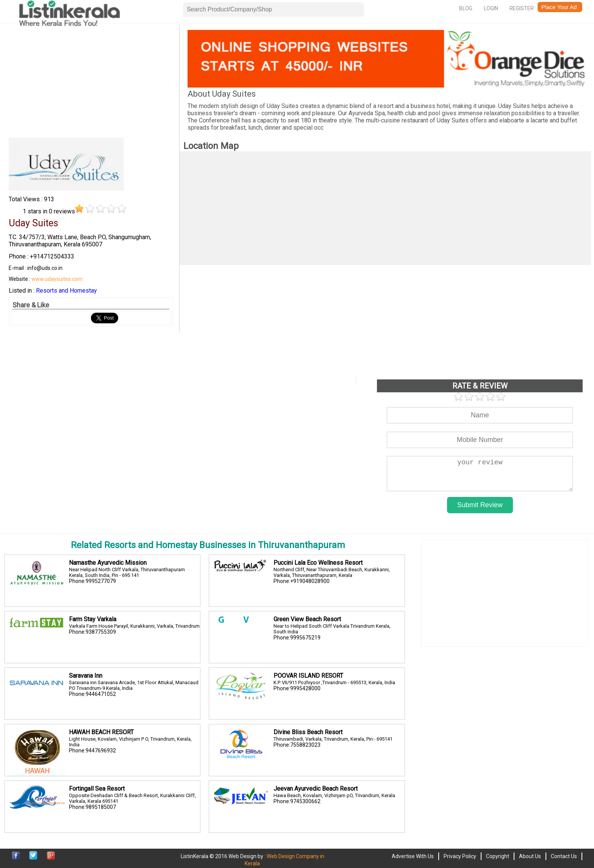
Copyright (498, 856)
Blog (466, 8)
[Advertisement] (91, 83)
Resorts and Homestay (66, 291)
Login (491, 8)
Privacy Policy (460, 856)
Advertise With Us (413, 856)
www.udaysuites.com (57, 279)
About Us (530, 856)
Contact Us (564, 856)
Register (522, 8)
